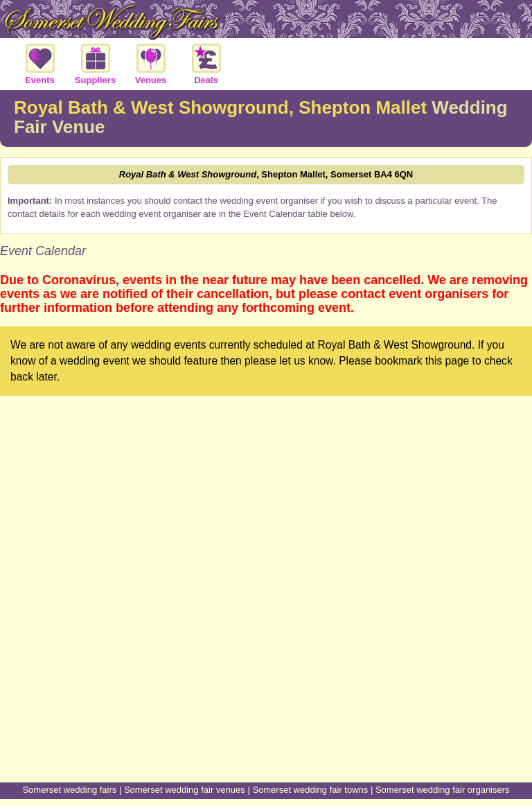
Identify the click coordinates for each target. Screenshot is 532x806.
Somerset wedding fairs (69, 790)
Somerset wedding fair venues (185, 790)
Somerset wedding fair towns (310, 790)
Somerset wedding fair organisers (443, 790)
